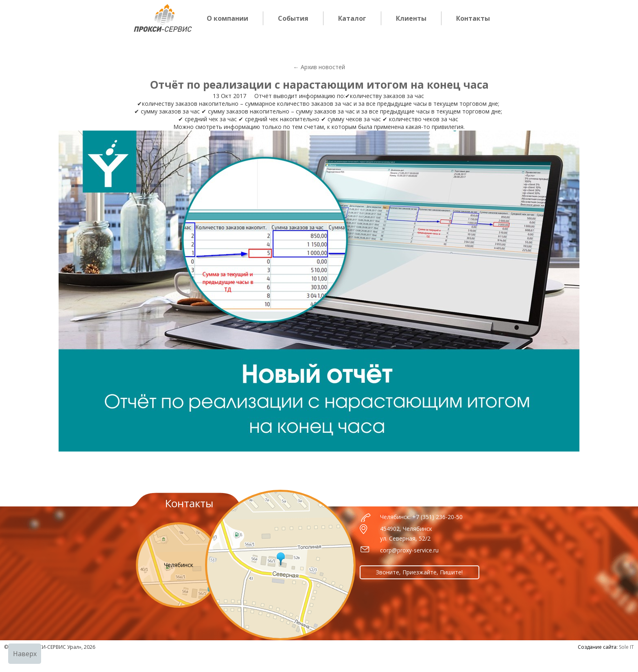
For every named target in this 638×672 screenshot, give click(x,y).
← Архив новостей (319, 67)
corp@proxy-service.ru (409, 550)
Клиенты (411, 18)
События (293, 18)
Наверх (25, 654)
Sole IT (626, 647)
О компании (227, 18)
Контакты (473, 18)
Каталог (352, 18)
